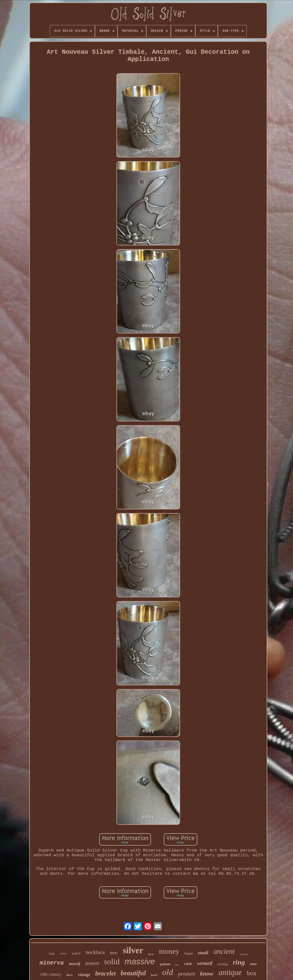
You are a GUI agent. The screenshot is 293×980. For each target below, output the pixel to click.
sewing (223, 964)
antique (230, 972)
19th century (51, 974)
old (168, 972)
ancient (224, 951)
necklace (95, 952)
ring (239, 962)
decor (151, 954)
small (203, 953)
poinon (165, 964)
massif (75, 964)
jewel (154, 975)
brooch (92, 964)
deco (69, 975)
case (188, 964)
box (252, 973)
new (114, 953)
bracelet (105, 973)
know (207, 974)
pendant (187, 974)
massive (140, 961)
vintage (84, 975)
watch (76, 953)
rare (253, 964)
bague (188, 953)
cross (63, 953)
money (169, 951)
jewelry (244, 954)
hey (177, 965)
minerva (52, 963)
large (52, 954)
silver (133, 950)
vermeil (205, 963)
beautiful (133, 973)
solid (112, 962)
